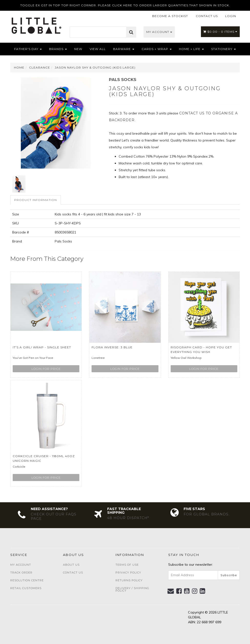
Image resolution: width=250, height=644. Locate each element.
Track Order (21, 573)
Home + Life (191, 49)
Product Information (36, 200)
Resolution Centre (27, 580)
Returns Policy (129, 580)
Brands (58, 49)
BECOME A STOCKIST (170, 16)
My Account (159, 32)
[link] (179, 591)
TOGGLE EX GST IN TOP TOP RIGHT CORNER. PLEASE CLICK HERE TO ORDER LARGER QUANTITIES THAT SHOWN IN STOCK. (125, 5)
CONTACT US (207, 16)
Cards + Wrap (157, 49)
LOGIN (231, 16)
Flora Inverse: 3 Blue (112, 347)
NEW (78, 49)
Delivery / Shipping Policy (132, 589)
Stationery (224, 49)
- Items (220, 32)
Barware (124, 49)
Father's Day (28, 49)
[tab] (36, 200)
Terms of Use (127, 565)
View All (98, 49)
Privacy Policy (128, 573)
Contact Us (73, 573)
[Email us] (171, 591)
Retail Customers (26, 588)
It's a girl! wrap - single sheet (42, 347)
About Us (71, 565)
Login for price (46, 369)
